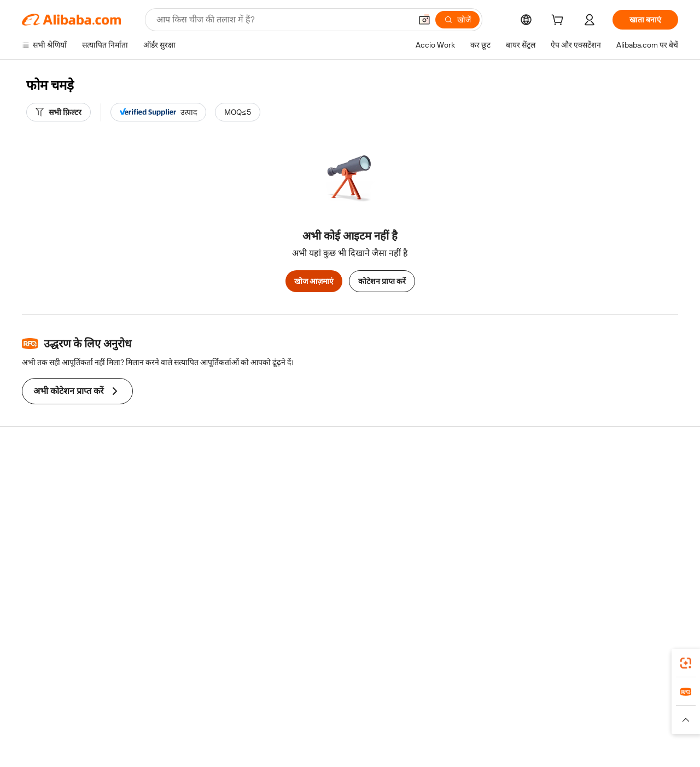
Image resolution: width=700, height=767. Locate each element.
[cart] (559, 21)
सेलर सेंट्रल (446, 497)
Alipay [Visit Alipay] (334, 717)
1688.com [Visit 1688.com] (223, 717)
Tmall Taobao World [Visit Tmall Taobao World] (282, 717)
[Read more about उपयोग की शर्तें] (464, 734)
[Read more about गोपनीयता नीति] (413, 734)
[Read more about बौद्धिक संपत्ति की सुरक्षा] (350, 734)
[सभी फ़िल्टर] (59, 112)
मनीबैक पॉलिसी (180, 497)
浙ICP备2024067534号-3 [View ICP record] (629, 751)
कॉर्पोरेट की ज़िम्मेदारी (598, 497)
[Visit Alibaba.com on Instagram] (623, 583)
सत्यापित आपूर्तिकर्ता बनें (466, 518)
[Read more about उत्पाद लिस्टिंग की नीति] (277, 734)
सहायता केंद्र (39, 477)
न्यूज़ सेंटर (582, 518)
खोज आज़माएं (314, 281)
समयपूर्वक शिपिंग (183, 518)
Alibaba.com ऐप (384, 669)
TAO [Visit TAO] (450, 717)
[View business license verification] (449, 751)
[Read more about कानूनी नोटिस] (218, 734)
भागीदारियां (448, 539)
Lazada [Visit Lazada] (365, 717)
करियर (578, 539)
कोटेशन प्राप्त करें (382, 281)
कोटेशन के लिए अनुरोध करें (333, 477)
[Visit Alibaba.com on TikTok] (656, 583)
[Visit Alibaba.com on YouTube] (639, 583)
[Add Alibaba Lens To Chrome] (158, 669)
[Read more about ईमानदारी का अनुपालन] (524, 734)
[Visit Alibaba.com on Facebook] (574, 583)
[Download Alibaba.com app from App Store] (561, 669)
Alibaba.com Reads (328, 539)
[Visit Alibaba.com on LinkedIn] (590, 583)
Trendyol (481, 717)
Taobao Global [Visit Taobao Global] (410, 717)
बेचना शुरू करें (452, 477)
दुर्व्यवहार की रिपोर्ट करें (53, 560)
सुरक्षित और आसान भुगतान (197, 477)
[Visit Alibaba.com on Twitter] (606, 583)
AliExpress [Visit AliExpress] (179, 717)
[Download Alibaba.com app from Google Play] (641, 669)
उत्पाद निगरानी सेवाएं (188, 560)
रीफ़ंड (30, 539)
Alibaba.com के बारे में (602, 477)
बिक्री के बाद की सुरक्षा (189, 539)
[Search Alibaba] (283, 20)
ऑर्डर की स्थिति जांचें (50, 518)
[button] (424, 20)
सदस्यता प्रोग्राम (316, 497)
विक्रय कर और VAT (323, 518)
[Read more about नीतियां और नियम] (167, 734)
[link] (686, 663)
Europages (524, 717)
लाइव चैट (35, 497)
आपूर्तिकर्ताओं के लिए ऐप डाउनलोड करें (486, 560)
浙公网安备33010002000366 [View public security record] (529, 751)
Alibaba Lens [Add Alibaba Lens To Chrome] (65, 669)
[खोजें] (457, 20)
